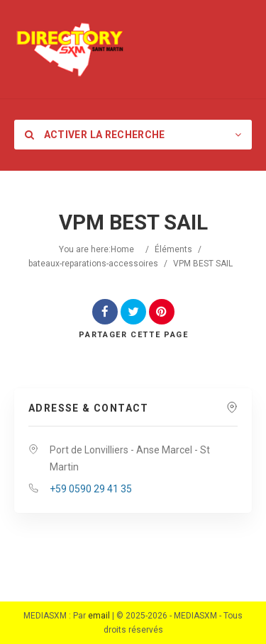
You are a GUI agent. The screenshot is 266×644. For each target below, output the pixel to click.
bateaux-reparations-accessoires (93, 264)
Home (122, 249)
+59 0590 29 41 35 (91, 489)
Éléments (173, 249)
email (99, 616)
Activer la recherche (95, 135)
